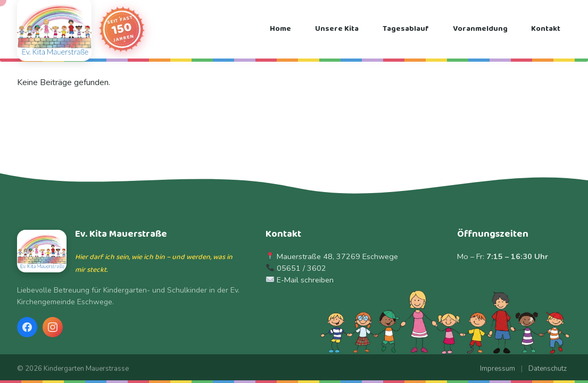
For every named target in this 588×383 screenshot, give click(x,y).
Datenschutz (548, 369)
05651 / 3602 (301, 268)
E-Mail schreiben (305, 280)
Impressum (498, 369)
